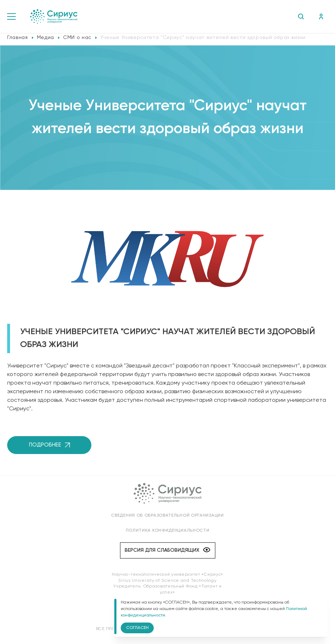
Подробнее (49, 445)
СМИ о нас (77, 38)
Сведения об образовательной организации (167, 516)
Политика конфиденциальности (168, 531)
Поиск (301, 16)
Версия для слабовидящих (167, 550)
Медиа (46, 38)
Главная (18, 38)
